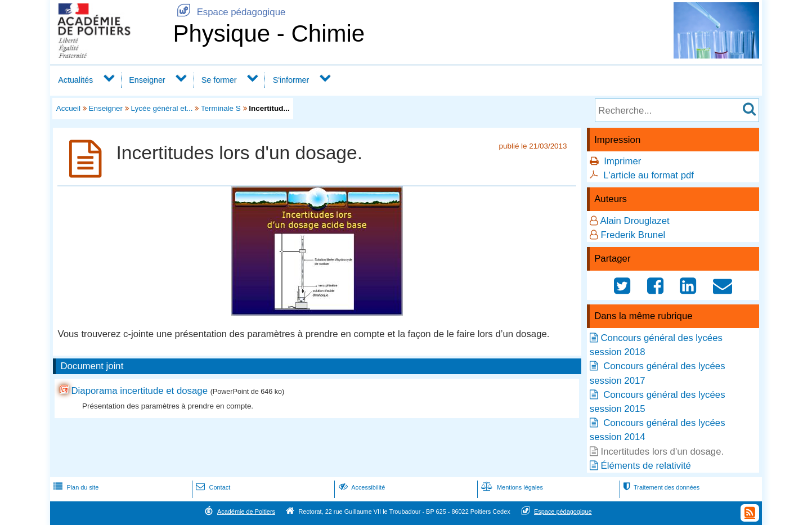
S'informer (291, 80)
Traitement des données (660, 487)
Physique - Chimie (269, 33)
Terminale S (221, 108)
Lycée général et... (162, 108)
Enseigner (147, 80)
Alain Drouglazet (635, 221)
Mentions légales (511, 487)
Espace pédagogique (229, 12)
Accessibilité (361, 487)
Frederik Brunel (633, 235)
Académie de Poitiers (246, 511)
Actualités (75, 80)
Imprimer (622, 161)
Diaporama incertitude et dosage (139, 391)
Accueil (68, 108)
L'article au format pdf (649, 175)
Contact (212, 487)
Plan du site (75, 487)
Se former (219, 80)
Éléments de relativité (645, 466)
